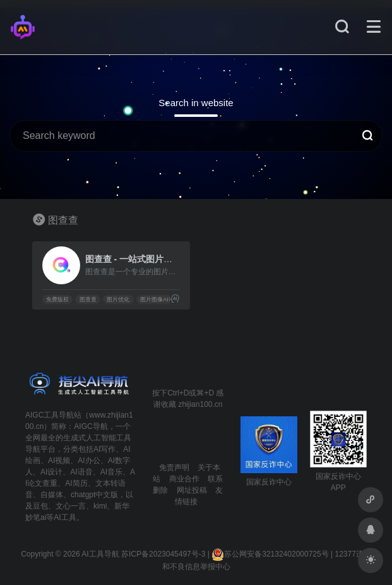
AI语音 (81, 472)
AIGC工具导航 (50, 415)
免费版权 (57, 299)
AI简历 (76, 483)
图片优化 (118, 299)
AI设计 (51, 472)
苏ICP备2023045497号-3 (163, 554)
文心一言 (71, 506)
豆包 (40, 506)
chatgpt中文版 (94, 495)
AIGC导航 (91, 426)
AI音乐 (111, 472)
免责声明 (174, 467)
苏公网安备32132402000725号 (270, 554)
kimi (100, 506)
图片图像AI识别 (160, 299)
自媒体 (52, 495)
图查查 (88, 299)
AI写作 (104, 449)
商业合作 (184, 479)
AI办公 (89, 461)
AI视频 (59, 461)
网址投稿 (192, 490)
